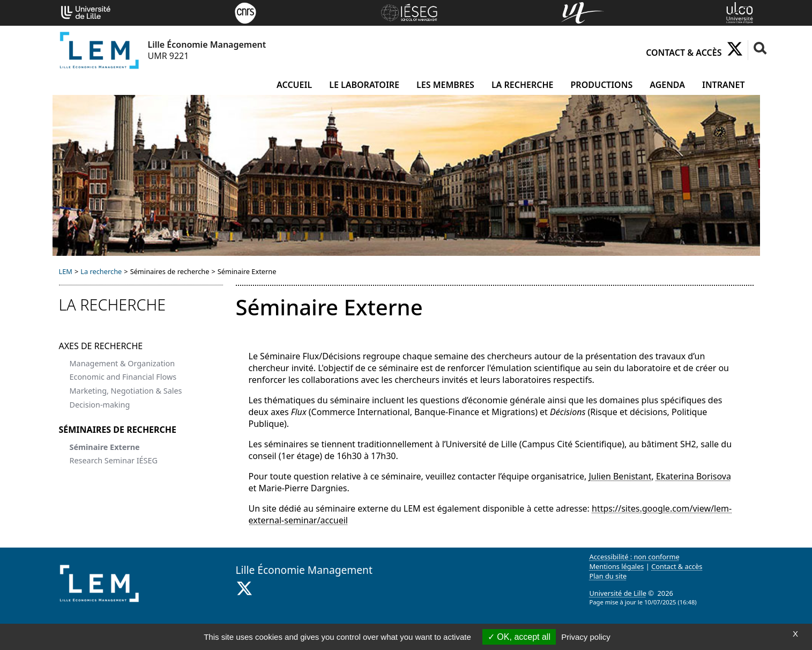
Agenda (667, 85)
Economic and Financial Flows (123, 377)
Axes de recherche (101, 346)
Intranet (723, 85)
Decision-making (100, 405)
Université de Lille (618, 593)
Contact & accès (684, 53)
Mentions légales (617, 566)
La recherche (523, 85)
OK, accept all (519, 637)
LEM (66, 271)
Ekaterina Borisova (694, 476)
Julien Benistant (620, 476)
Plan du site (608, 576)
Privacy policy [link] (586, 637)
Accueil (294, 85)
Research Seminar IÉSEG (114, 460)
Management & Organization (122, 363)
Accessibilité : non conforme (635, 557)
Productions (602, 85)
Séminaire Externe (105, 447)
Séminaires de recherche (118, 430)
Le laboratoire (364, 85)
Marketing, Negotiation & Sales (126, 391)
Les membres (445, 85)
